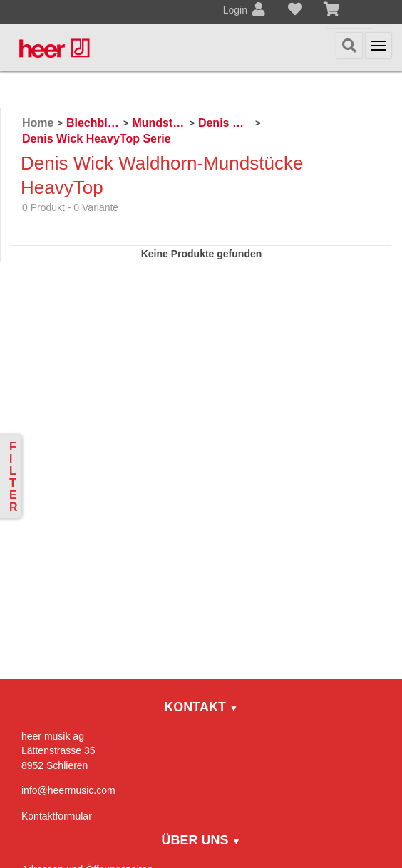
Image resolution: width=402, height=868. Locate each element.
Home (38, 123)
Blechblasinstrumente (93, 123)
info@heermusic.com (68, 790)
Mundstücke (159, 123)
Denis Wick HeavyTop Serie (97, 139)
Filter (14, 477)
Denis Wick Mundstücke (225, 123)
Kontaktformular (57, 816)
